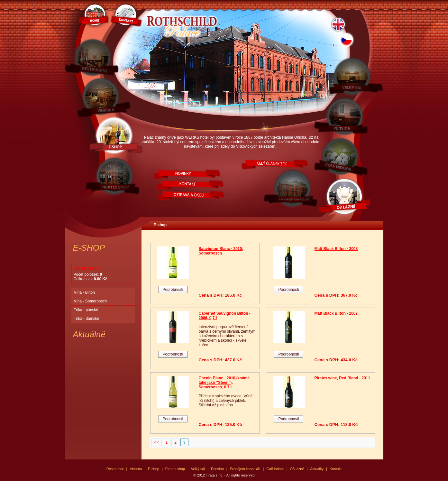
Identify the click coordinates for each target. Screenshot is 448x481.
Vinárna (136, 469)
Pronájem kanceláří (245, 469)
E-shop (160, 225)
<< (157, 442)
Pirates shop (175, 469)
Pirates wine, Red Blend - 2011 (342, 378)
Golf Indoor (275, 469)
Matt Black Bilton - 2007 (336, 313)
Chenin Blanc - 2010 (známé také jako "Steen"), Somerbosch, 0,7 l (224, 383)
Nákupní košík (87, 268)
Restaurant (115, 469)
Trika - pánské (86, 310)
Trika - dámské (87, 319)
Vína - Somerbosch (91, 301)
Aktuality (317, 469)
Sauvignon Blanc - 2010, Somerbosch (221, 251)
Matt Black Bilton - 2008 (336, 249)
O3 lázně (297, 469)
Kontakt (336, 469)
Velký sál (198, 469)
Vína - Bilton (84, 292)
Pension (217, 469)
